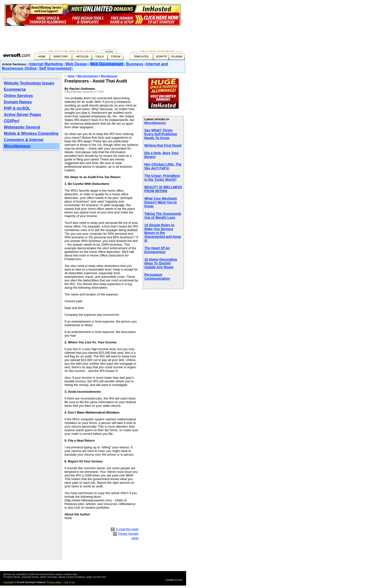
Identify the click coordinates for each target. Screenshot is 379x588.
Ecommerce (15, 89)
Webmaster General (22, 127)
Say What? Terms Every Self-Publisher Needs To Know (161, 134)
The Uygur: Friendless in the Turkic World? (162, 178)
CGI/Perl (11, 121)
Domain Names (18, 102)
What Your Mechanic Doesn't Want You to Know (161, 202)
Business (135, 64)
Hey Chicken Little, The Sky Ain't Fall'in (163, 166)
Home (71, 76)
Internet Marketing (46, 64)
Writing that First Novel (163, 145)
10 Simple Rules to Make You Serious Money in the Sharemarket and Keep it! (163, 233)
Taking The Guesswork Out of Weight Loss (163, 216)
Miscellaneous (17, 146)
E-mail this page (127, 529)
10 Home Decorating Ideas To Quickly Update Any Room (161, 263)
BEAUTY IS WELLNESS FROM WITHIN (163, 189)
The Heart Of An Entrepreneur (157, 250)
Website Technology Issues (29, 83)
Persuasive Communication (157, 277)
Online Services (18, 96)
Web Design (77, 64)
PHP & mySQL (17, 108)
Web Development (107, 64)
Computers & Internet (24, 140)
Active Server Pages (22, 115)
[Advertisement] (93, 37)
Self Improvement (55, 68)
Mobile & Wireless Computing (31, 133)
